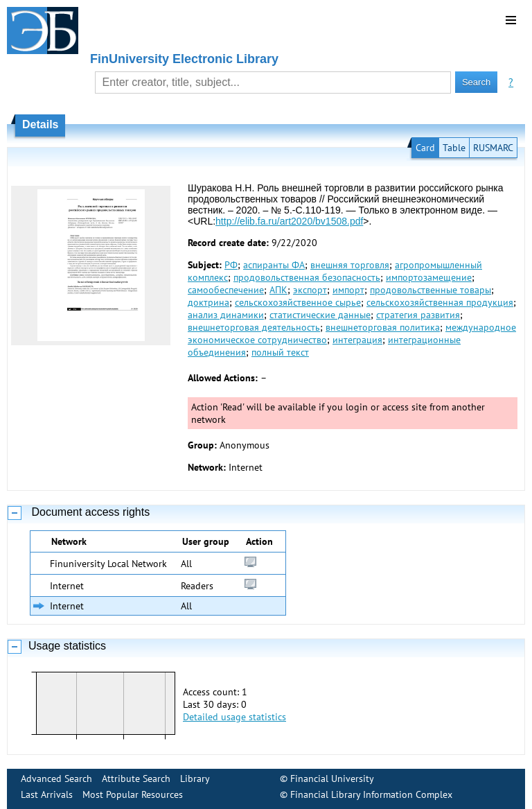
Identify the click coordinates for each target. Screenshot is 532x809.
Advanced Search (56, 778)
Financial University (332, 778)
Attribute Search (136, 778)
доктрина (209, 302)
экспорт (310, 290)
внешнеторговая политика (383, 327)
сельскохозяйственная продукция (440, 302)
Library (195, 778)
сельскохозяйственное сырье (298, 302)
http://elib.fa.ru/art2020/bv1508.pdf (289, 221)
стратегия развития (418, 315)
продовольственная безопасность (307, 277)
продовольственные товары (431, 290)
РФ (231, 265)
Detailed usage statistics (234, 717)
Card (425, 148)
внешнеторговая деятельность (254, 327)
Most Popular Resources (133, 794)
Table (454, 148)
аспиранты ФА (274, 265)
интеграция (357, 340)
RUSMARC (493, 148)
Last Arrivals (47, 794)
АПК (278, 290)
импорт (348, 290)
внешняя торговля (350, 265)
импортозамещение (429, 277)
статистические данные (320, 315)
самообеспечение (226, 290)
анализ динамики (226, 315)
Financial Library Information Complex (371, 794)
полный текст (280, 352)
